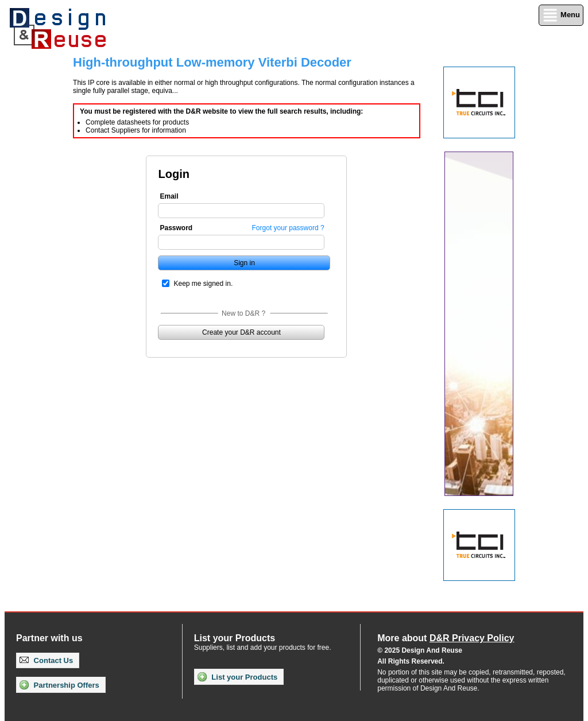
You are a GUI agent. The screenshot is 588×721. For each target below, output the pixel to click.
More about (446, 638)
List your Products (237, 677)
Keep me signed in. (203, 284)
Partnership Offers (59, 685)
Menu (561, 15)
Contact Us (46, 660)
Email (169, 196)
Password (176, 228)
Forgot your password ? (288, 228)
